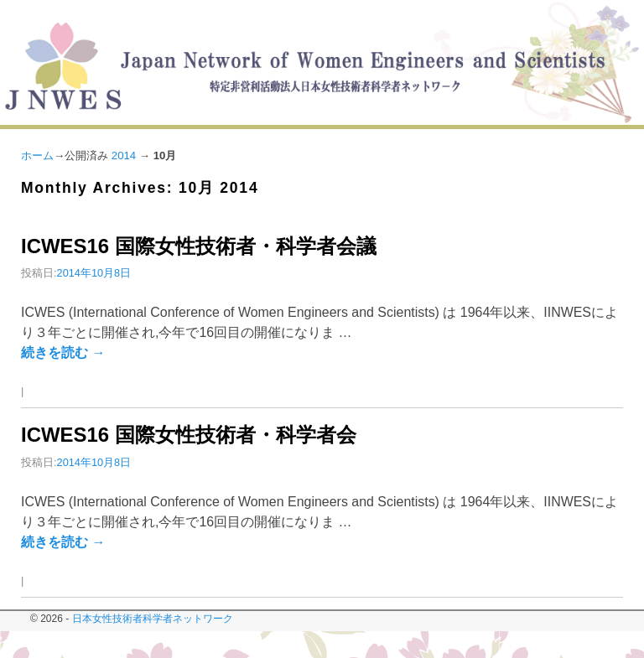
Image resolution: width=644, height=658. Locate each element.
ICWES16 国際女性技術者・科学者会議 (199, 246)
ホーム (37, 155)
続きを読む (63, 352)
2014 (124, 155)
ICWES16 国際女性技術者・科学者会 (189, 435)
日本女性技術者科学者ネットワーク (153, 619)
